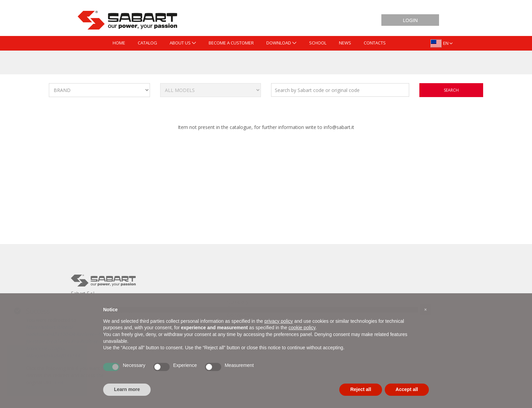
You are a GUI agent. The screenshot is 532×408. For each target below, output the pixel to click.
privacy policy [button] (279, 321)
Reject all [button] (360, 389)
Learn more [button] (127, 389)
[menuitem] (119, 43)
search (451, 90)
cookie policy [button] (302, 328)
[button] (425, 310)
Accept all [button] (407, 389)
